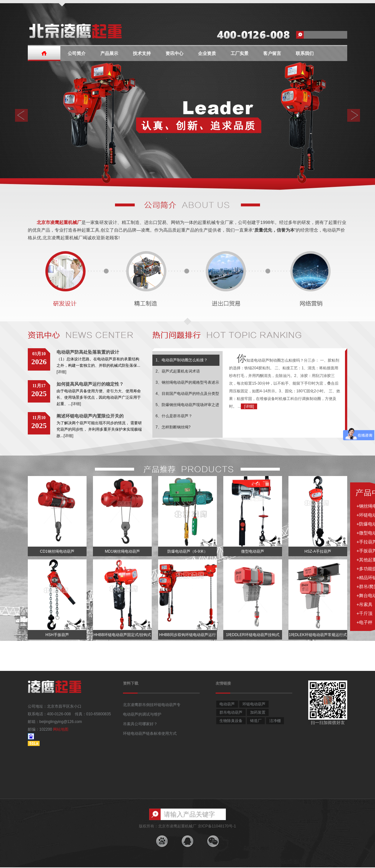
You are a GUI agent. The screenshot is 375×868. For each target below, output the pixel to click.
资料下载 (131, 683)
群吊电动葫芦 (231, 712)
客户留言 (272, 54)
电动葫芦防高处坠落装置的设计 (88, 352)
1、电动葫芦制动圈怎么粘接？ (182, 360)
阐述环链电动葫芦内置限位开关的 (90, 416)
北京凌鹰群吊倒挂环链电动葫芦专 (152, 705)
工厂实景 (240, 54)
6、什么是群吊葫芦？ (174, 416)
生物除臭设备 (231, 721)
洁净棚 (275, 721)
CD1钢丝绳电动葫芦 (57, 551)
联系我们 (305, 54)
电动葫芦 (227, 704)
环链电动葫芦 (254, 704)
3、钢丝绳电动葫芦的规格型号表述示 (187, 382)
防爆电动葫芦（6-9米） (187, 551)
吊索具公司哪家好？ (140, 724)
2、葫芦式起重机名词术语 (178, 371)
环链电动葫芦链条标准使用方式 (150, 734)
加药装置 (258, 712)
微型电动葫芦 (253, 551)
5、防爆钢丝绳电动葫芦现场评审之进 (187, 405)
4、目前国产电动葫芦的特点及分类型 (187, 394)
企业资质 (207, 54)
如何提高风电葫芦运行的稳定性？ (90, 384)
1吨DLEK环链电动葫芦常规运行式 (318, 635)
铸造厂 (256, 721)
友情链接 (223, 683)
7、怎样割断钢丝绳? (173, 427)
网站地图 (61, 729)
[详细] (61, 372)
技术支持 (142, 54)
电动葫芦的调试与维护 (142, 714)
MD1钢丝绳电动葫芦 (122, 551)
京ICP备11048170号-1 (217, 826)
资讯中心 (174, 54)
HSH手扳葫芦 (57, 635)
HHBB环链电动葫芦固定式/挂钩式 (122, 635)
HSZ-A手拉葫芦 (318, 551)
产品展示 (109, 54)
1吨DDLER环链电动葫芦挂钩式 (253, 635)
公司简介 (77, 54)
